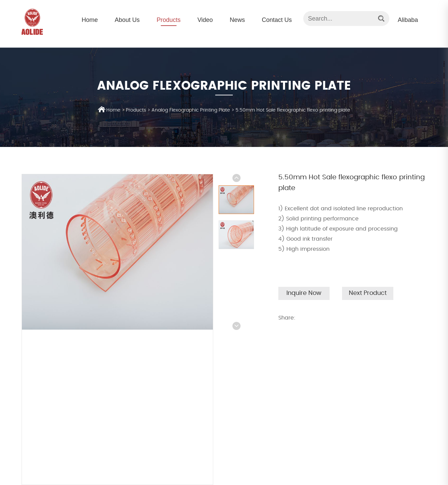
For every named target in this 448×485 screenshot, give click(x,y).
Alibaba (408, 20)
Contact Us (277, 20)
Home (90, 20)
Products (169, 20)
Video (205, 20)
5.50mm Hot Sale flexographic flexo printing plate (293, 110)
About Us (127, 20)
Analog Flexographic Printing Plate (191, 110)
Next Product (368, 293)
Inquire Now (304, 293)
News (237, 20)
